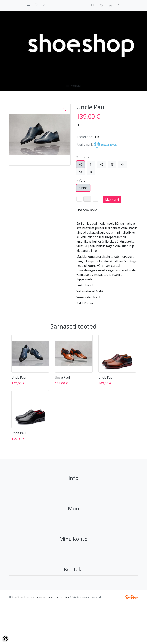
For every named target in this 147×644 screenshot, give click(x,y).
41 (91, 165)
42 (102, 165)
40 (80, 165)
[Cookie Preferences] (5, 639)
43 (112, 165)
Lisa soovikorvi (87, 210)
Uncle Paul (19, 377)
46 (91, 172)
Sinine (83, 188)
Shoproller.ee (132, 597)
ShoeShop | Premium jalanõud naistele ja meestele (41, 597)
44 (123, 165)
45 (80, 172)
